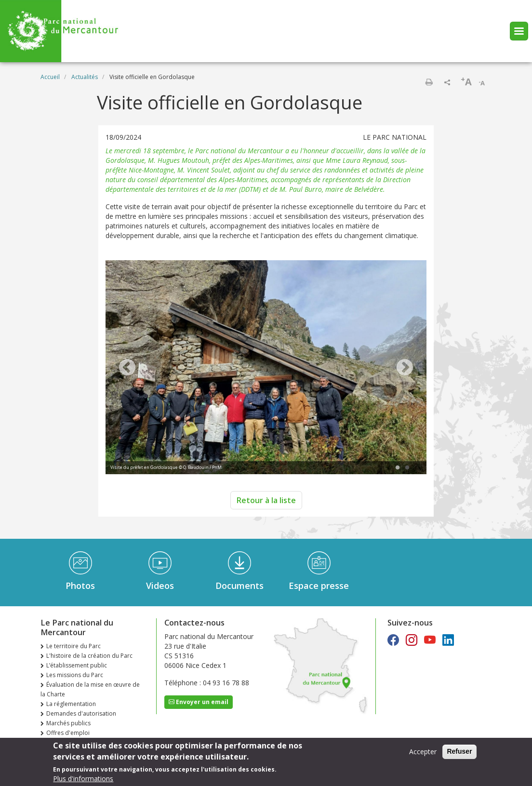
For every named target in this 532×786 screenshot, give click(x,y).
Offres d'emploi (68, 733)
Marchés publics (68, 723)
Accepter (423, 752)
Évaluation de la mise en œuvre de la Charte (90, 689)
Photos (80, 586)
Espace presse (319, 586)
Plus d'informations (83, 779)
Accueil (50, 77)
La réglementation (71, 704)
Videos (160, 586)
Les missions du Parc (75, 675)
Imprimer (429, 82)
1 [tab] (398, 468)
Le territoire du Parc (73, 646)
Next (405, 368)
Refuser (459, 752)
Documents (239, 586)
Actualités (85, 77)
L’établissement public (77, 665)
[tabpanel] (266, 368)
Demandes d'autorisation (81, 713)
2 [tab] (407, 468)
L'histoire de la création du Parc (89, 656)
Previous (127, 368)
